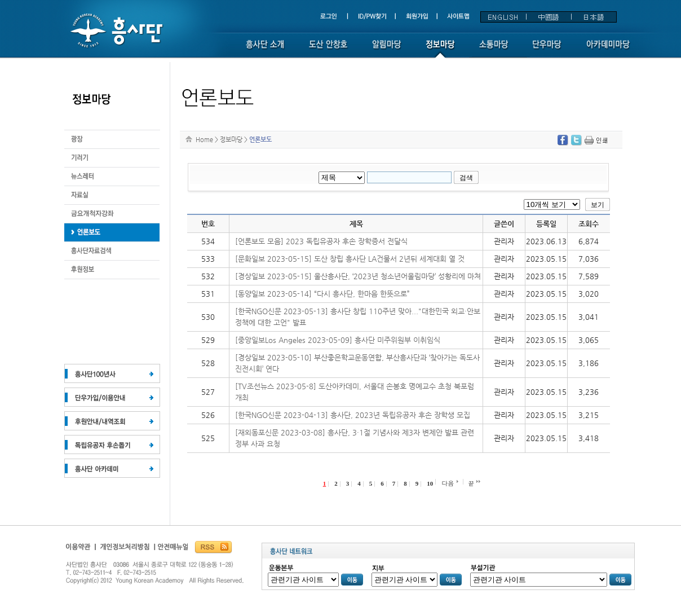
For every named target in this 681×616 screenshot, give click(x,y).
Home (204, 139)
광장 (112, 140)
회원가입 (418, 17)
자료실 (112, 195)
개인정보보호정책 (126, 550)
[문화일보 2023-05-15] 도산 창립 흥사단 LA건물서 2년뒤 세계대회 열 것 (350, 259)
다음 (448, 483)
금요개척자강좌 (112, 214)
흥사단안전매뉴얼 (172, 550)
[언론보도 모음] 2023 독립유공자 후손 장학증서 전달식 (321, 241)
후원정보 (112, 233)
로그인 (333, 17)
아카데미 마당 (609, 49)
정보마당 (440, 49)
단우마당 (547, 49)
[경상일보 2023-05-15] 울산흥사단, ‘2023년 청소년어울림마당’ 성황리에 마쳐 (358, 276)
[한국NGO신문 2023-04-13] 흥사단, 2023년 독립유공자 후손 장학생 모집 (353, 415)
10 (430, 483)
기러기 (112, 158)
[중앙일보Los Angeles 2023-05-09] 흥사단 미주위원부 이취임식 (338, 340)
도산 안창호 (328, 49)
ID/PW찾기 (373, 17)
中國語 (549, 17)
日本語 (594, 17)
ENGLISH (503, 17)
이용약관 (80, 550)
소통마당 (494, 49)
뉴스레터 (112, 177)
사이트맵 (457, 17)
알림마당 (386, 49)
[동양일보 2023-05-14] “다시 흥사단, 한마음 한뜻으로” (322, 294)
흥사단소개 (265, 49)
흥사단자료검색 (112, 251)
